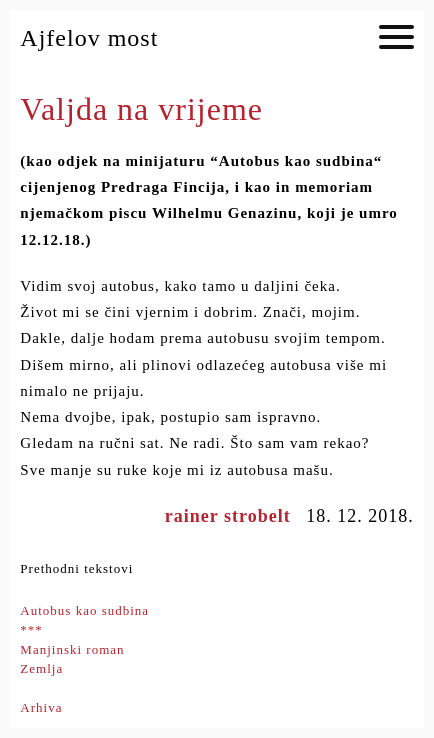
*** (31, 629)
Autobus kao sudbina (84, 610)
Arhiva (41, 707)
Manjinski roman (72, 649)
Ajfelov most (89, 38)
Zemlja (41, 668)
